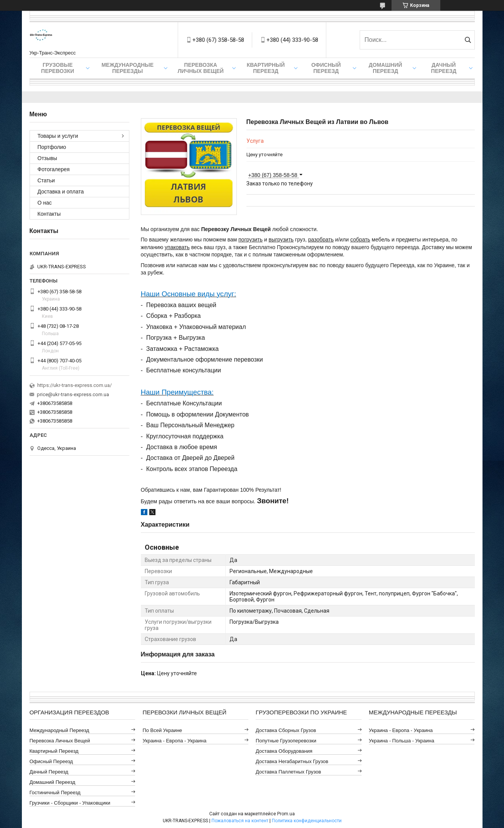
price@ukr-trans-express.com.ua (73, 394)
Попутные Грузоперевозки (286, 741)
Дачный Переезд (444, 68)
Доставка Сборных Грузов (286, 730)
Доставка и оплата (61, 192)
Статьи (46, 180)
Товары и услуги (58, 136)
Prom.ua (286, 814)
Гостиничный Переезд (55, 792)
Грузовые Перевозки (58, 68)
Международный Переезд (59, 730)
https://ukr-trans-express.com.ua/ (74, 385)
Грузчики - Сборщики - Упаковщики (70, 803)
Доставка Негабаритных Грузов (292, 761)
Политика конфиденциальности (307, 821)
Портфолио (52, 147)
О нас (45, 203)
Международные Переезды (127, 68)
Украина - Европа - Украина (174, 741)
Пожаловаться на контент (240, 821)
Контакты (49, 214)
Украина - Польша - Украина (402, 741)
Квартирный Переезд (266, 68)
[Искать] (468, 40)
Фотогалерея (54, 169)
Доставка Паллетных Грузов (288, 772)
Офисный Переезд (326, 68)
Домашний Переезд (386, 68)
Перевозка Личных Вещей (201, 68)
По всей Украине (162, 730)
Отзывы (47, 158)
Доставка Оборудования (284, 751)
